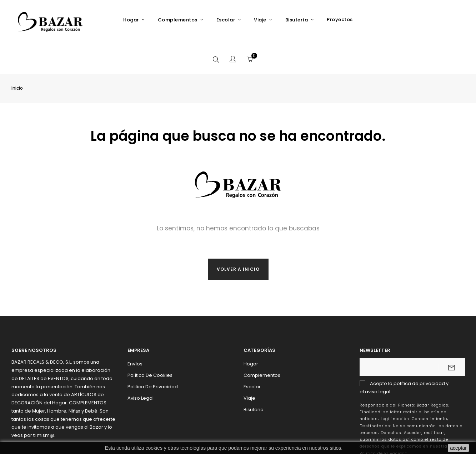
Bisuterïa (254, 375)
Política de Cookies (150, 341)
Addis (404, 440)
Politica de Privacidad (153, 352)
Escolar (252, 352)
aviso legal (378, 357)
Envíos (135, 329)
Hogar (251, 329)
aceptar (458, 448)
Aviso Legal (141, 363)
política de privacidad (419, 349)
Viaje (249, 363)
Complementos (262, 341)
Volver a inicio (238, 235)
